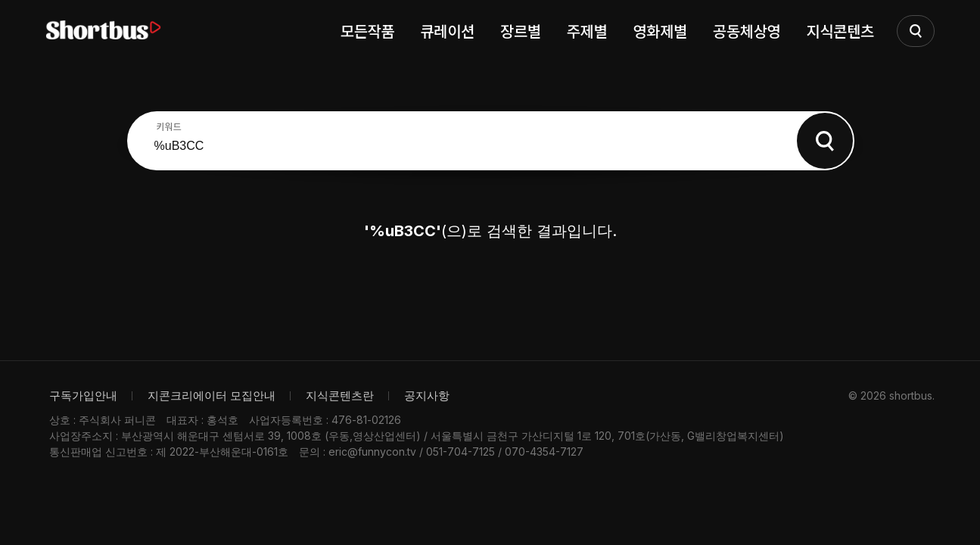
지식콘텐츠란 (340, 396)
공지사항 (427, 396)
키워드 (169, 126)
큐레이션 (447, 31)
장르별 (521, 31)
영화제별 (660, 31)
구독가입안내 (83, 396)
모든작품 (368, 31)
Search (825, 141)
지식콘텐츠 (841, 31)
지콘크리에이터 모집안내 (212, 396)
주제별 (587, 31)
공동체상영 (747, 31)
